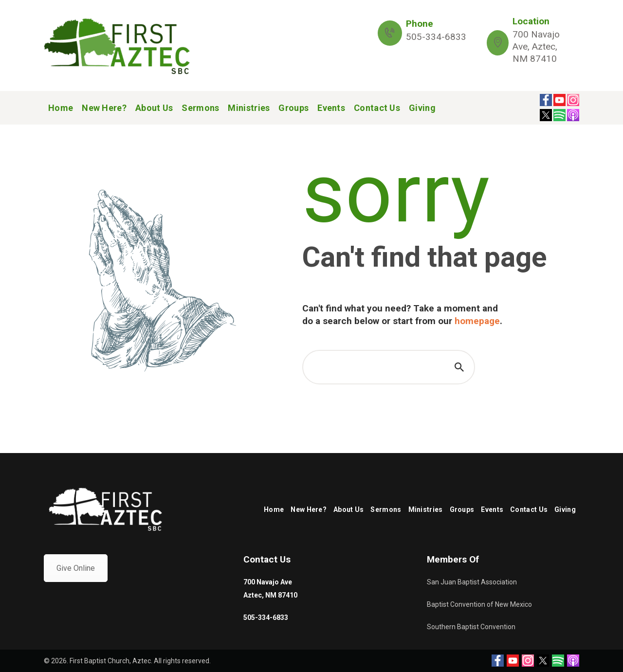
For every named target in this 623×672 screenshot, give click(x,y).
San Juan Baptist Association (472, 582)
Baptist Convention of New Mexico (479, 604)
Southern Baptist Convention (471, 627)
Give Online (76, 568)
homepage (477, 321)
